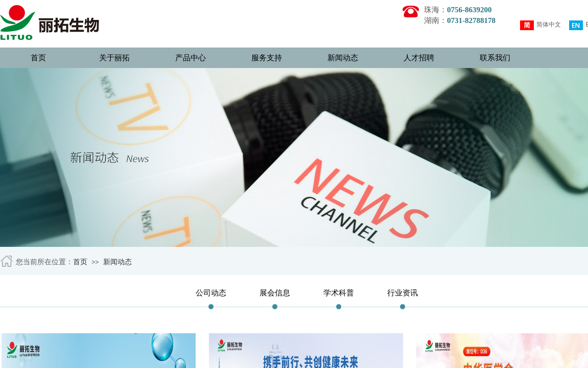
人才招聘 (419, 58)
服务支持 (267, 58)
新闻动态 (343, 58)
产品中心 (191, 58)
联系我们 (495, 58)
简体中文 (540, 25)
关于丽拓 (114, 58)
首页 (38, 58)
